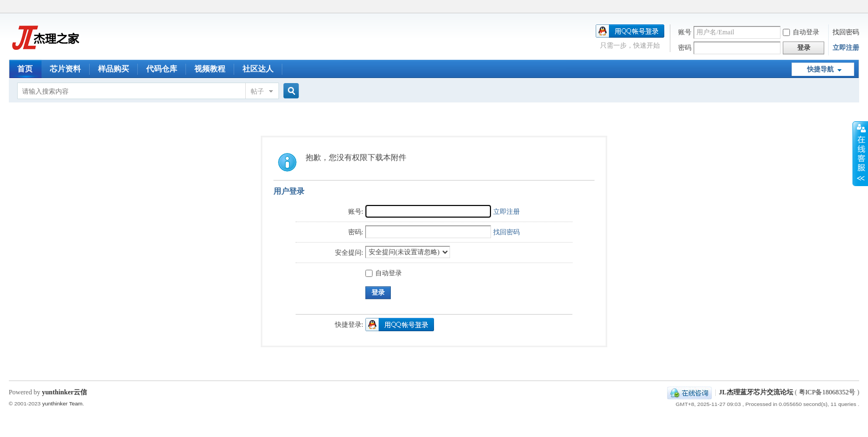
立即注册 (846, 48)
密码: (356, 232)
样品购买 (113, 69)
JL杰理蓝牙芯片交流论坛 (756, 392)
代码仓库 (162, 69)
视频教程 (210, 69)
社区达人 (258, 69)
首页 (25, 69)
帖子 (257, 91)
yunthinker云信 (64, 392)
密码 (685, 48)
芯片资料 (65, 69)
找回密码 (846, 32)
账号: (356, 212)
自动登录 (801, 32)
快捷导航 (820, 69)
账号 (685, 32)
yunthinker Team (62, 403)
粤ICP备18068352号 (827, 392)
